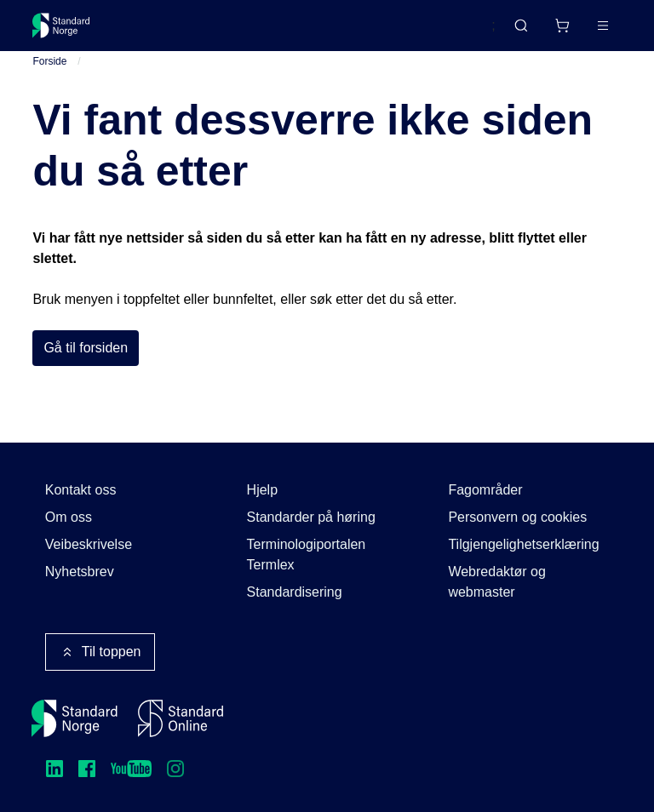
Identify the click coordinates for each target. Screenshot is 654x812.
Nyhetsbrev (80, 572)
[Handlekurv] (562, 26)
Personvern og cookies (517, 517)
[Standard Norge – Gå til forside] (61, 26)
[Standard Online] (181, 718)
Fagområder (485, 490)
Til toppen (100, 652)
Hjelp (262, 490)
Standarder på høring (311, 517)
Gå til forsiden (86, 349)
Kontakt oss (81, 490)
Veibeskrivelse (89, 544)
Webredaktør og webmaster (496, 582)
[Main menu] (603, 26)
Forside (49, 62)
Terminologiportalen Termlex (307, 555)
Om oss (69, 517)
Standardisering (295, 592)
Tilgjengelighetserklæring (523, 544)
